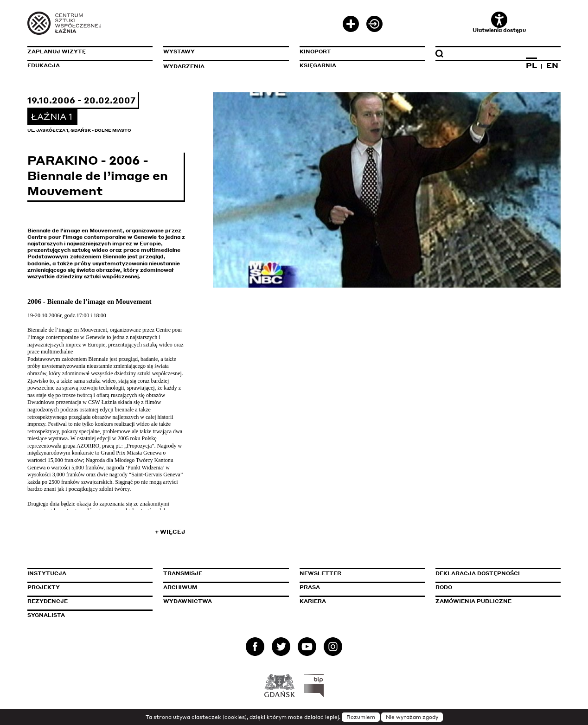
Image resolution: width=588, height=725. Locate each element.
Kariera (313, 601)
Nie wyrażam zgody (412, 717)
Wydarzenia (184, 66)
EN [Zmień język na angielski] (552, 65)
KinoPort (315, 51)
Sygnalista (46, 615)
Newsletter (320, 573)
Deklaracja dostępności (478, 573)
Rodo (444, 587)
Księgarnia (318, 65)
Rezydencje (48, 601)
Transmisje (222, 573)
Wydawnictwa (188, 601)
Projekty (44, 587)
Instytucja (47, 573)
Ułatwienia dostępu (499, 22)
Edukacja (44, 65)
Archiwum (180, 587)
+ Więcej (170, 532)
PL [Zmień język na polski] (531, 65)
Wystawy (179, 51)
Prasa (310, 587)
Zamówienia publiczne (494, 601)
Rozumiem (361, 717)
